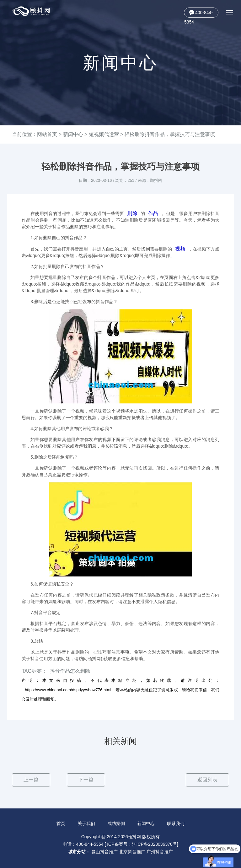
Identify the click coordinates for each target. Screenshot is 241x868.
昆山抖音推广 (104, 852)
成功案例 (116, 823)
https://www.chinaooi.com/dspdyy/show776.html (68, 690)
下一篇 (86, 780)
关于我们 (86, 823)
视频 (180, 249)
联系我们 (176, 823)
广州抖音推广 (160, 852)
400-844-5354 (198, 14)
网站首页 (47, 134)
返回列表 (207, 780)
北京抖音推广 (132, 852)
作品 (153, 213)
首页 (61, 823)
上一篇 (31, 780)
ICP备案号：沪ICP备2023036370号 (142, 844)
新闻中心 (73, 134)
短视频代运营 (104, 134)
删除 (132, 213)
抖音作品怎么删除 (70, 671)
